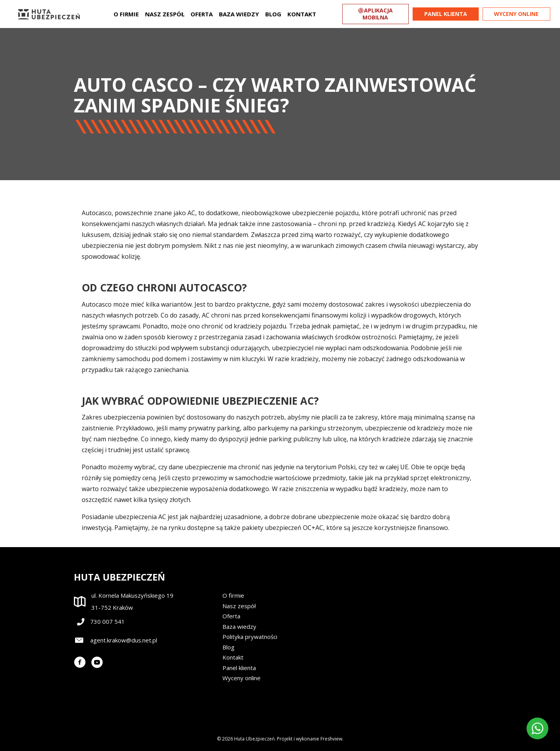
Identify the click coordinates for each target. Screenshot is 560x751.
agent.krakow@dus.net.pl (124, 640)
